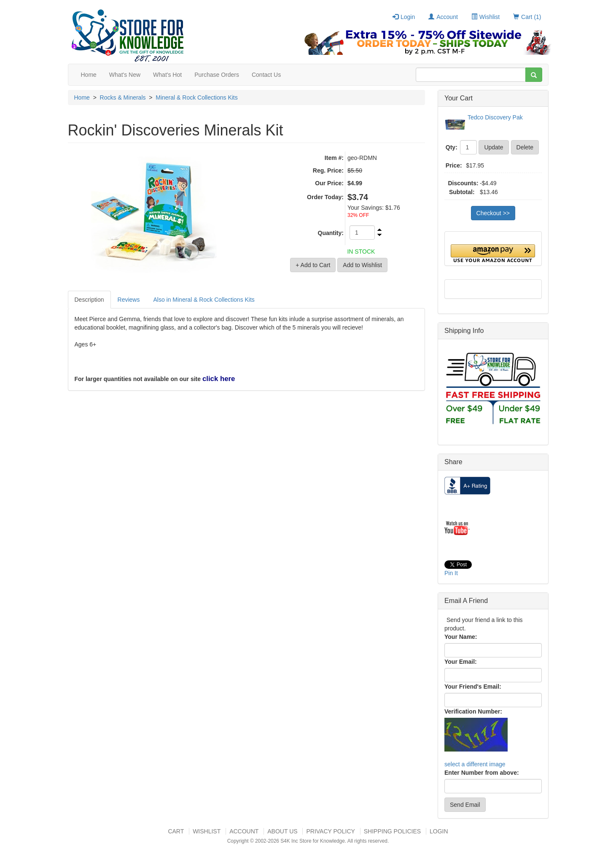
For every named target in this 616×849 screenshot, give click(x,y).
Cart (176, 831)
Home (89, 75)
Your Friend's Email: (473, 687)
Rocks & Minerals (123, 97)
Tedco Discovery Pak (495, 117)
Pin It (451, 573)
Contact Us (266, 75)
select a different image (475, 764)
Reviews (129, 300)
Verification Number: (473, 711)
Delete (525, 147)
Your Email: (461, 662)
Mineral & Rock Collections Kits (197, 97)
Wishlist (486, 17)
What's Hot (167, 75)
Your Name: (461, 637)
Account (443, 17)
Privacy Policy (330, 831)
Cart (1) (527, 17)
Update (494, 147)
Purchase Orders (217, 75)
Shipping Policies (392, 831)
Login (404, 17)
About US (282, 831)
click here (219, 379)
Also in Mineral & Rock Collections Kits (204, 300)
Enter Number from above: (482, 773)
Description (89, 300)
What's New (125, 75)
